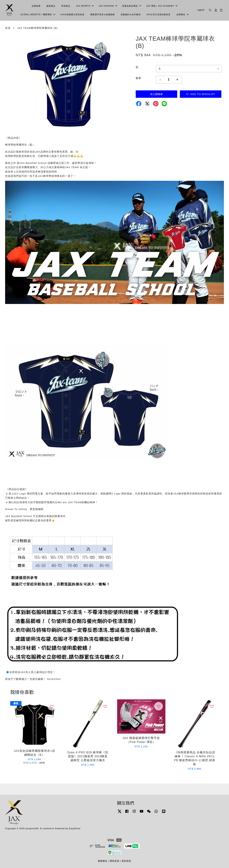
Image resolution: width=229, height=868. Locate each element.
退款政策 (126, 861)
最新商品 (51, 6)
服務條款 (103, 861)
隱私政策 (115, 861)
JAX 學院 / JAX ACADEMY (162, 6)
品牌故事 (36, 6)
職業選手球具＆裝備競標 (103, 15)
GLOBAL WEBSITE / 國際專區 (38, 15)
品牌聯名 (183, 15)
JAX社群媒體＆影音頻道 (72, 15)
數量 (138, 78)
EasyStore (75, 828)
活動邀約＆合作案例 (131, 15)
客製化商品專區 (132, 6)
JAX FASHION (108, 6)
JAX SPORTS (85, 6)
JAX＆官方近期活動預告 (158, 15)
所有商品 (66, 6)
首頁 (8, 28)
